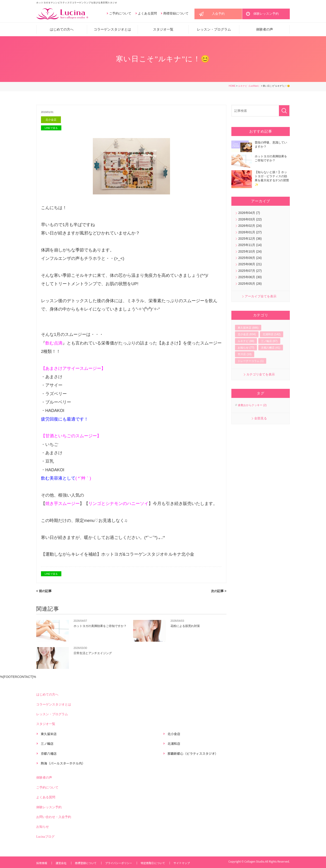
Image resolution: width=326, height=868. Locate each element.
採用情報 (42, 863)
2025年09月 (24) (250, 259)
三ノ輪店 (47, 745)
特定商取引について (156, 863)
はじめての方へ (62, 31)
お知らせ (43, 828)
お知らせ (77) (246, 349)
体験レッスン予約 (266, 14)
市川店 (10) (245, 355)
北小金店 (51, 121)
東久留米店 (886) (248, 329)
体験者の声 (265, 31)
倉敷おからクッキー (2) (252, 406)
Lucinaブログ (45, 838)
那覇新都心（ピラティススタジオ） (193, 755)
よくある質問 (147, 14)
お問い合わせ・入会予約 (54, 819)
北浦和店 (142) (272, 335)
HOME (232, 87)
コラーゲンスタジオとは (112, 31)
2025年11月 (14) (250, 246)
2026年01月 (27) (250, 233)
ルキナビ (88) (246, 342)
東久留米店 (49, 735)
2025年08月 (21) (250, 265)
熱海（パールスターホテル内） (63, 765)
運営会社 (62, 863)
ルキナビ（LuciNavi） (249, 87)
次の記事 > (219, 592)
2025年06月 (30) (250, 278)
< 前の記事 (44, 592)
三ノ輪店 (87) (269, 342)
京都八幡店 (49, 755)
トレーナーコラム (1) (251, 362)
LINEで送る (51, 129)
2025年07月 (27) (250, 272)
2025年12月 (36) (250, 240)
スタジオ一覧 (163, 31)
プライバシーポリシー (121, 863)
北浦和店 (174, 745)
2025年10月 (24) (250, 252)
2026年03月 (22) (250, 220)
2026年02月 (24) (250, 227)
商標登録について (176, 14)
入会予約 (218, 14)
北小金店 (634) (247, 335)
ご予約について (120, 14)
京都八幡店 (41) (271, 349)
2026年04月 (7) (249, 214)
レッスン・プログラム (214, 31)
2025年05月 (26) (250, 285)
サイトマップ (186, 863)
